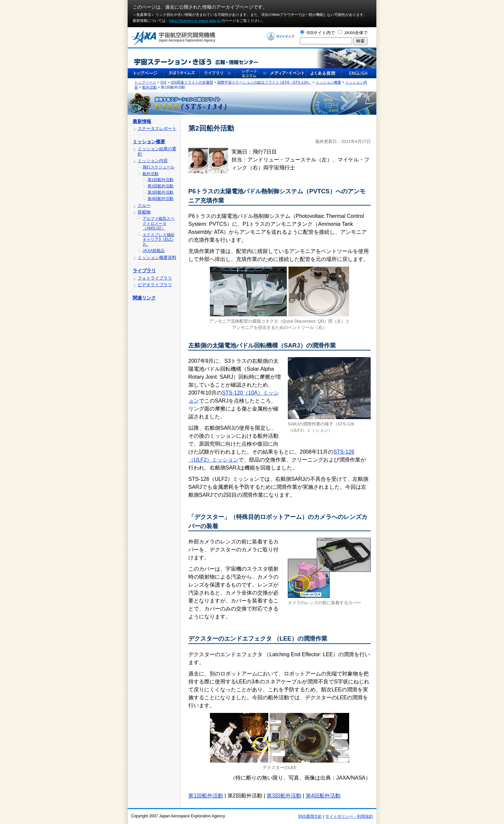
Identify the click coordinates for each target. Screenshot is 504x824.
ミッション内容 (153, 161)
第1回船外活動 (160, 180)
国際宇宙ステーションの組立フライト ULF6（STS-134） (264, 82)
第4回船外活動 (160, 199)
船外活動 (150, 87)
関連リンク (144, 298)
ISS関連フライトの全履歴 (192, 82)
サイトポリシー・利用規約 (349, 816)
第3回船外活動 (160, 192)
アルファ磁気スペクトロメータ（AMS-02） (158, 223)
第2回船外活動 (160, 186)
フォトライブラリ (155, 278)
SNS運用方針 (310, 816)
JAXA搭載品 (154, 251)
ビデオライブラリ (155, 285)
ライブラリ (144, 271)
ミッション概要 (328, 82)
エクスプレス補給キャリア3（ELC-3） (158, 240)
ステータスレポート (157, 128)
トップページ (145, 82)
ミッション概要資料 (157, 257)
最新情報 (142, 121)
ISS (163, 82)
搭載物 (144, 212)
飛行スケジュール (158, 167)
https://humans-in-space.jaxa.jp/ (195, 21)
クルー (144, 205)
